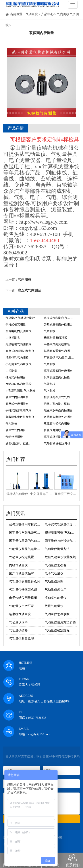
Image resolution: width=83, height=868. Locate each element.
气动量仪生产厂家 (21, 606)
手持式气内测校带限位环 (60, 344)
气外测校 (50, 384)
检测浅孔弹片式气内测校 (60, 397)
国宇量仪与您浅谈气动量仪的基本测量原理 (39, 533)
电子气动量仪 (54, 573)
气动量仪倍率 (18, 622)
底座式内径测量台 (17, 397)
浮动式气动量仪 (56, 598)
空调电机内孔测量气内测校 (23, 331)
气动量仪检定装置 (21, 557)
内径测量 (11, 371)
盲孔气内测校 (52, 430)
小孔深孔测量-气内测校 (20, 391)
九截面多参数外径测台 (20, 417)
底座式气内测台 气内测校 (60, 318)
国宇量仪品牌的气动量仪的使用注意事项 (37, 541)
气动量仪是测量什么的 (25, 582)
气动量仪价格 (18, 630)
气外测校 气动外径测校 (20, 318)
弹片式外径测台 (16, 377)
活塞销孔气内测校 (17, 358)
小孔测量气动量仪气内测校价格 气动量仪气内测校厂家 (40, 364)
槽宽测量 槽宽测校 (56, 338)
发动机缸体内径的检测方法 (23, 384)
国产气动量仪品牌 (21, 573)
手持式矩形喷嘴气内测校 (21, 410)
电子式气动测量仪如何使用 (63, 525)
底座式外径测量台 (17, 404)
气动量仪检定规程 (57, 630)
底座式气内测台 (30, 290)
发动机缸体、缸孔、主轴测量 (24, 443)
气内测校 (25, 280)
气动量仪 (32, 14)
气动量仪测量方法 (57, 549)
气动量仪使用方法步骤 (60, 622)
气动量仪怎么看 (56, 565)
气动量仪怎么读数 (57, 614)
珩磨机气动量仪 (20, 614)
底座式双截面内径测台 (20, 351)
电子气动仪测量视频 (23, 598)
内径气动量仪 (18, 565)
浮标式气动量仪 (17, 494)
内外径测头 (13, 338)
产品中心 (47, 14)
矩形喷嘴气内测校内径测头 (23, 344)
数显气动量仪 (54, 606)
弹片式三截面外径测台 (58, 325)
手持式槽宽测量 (16, 325)
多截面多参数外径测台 (58, 417)
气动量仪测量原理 (21, 639)
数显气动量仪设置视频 (60, 557)
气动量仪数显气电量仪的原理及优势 (34, 549)
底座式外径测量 (54, 437)
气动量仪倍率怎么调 (23, 590)
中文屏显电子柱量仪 (44, 494)
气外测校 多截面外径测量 (60, 443)
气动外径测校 (14, 437)
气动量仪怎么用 (56, 590)
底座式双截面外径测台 (58, 371)
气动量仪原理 (54, 582)
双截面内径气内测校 (57, 424)
